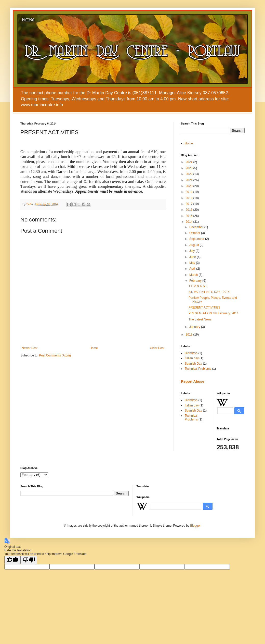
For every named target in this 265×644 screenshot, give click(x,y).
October (195, 233)
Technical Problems (198, 369)
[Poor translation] (29, 560)
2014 (190, 222)
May (193, 263)
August (195, 245)
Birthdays (191, 353)
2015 (190, 216)
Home (94, 348)
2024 (190, 162)
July (193, 251)
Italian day (192, 358)
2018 (190, 198)
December (197, 227)
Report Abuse (193, 381)
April (193, 269)
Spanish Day (193, 364)
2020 (190, 186)
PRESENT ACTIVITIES (204, 307)
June (193, 257)
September (197, 239)
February (196, 281)
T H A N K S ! (197, 286)
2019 (190, 192)
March (194, 275)
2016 (190, 210)
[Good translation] (12, 560)
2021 (190, 180)
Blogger (195, 526)
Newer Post (30, 348)
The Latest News (200, 319)
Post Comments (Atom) (55, 355)
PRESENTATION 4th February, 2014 (213, 313)
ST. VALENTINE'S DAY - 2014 (209, 292)
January (195, 327)
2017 (190, 204)
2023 (190, 168)
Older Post (157, 348)
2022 (190, 174)
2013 (190, 335)
